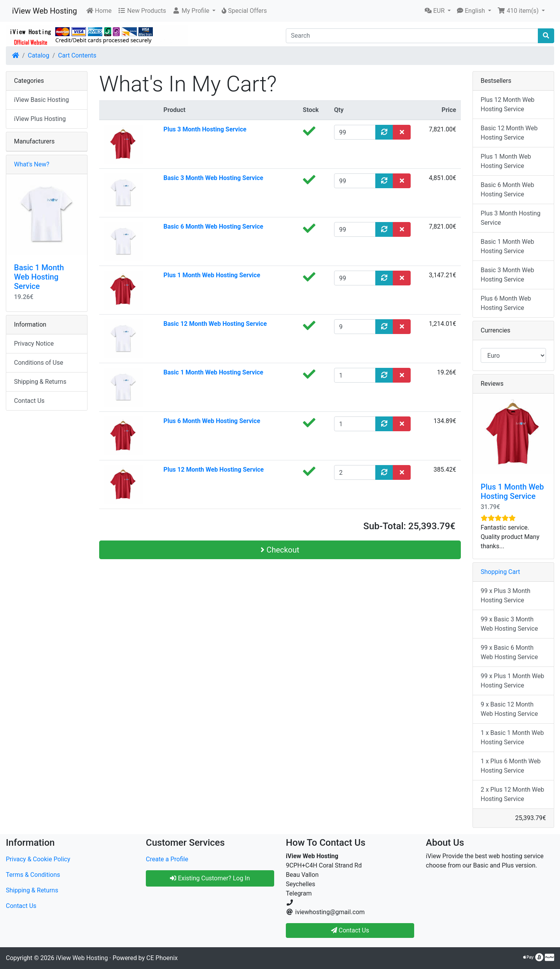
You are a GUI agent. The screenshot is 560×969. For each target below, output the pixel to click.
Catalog (39, 55)
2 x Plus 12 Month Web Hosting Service (512, 794)
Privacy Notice (34, 344)
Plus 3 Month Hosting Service (205, 129)
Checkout (280, 550)
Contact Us (29, 401)
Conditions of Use (38, 363)
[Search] (412, 36)
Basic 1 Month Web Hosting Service (213, 372)
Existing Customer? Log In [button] (210, 878)
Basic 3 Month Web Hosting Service (213, 178)
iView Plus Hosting (40, 119)
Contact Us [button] (350, 930)
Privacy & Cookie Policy (38, 859)
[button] (194, 11)
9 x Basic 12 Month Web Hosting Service (509, 709)
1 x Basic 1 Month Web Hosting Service (512, 737)
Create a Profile (167, 859)
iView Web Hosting (45, 11)
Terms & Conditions (33, 875)
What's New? (32, 164)
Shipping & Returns (40, 382)
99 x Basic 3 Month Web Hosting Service (509, 624)
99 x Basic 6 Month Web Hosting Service (509, 652)
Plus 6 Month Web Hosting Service (212, 421)
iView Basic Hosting (41, 100)
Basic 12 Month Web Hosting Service (215, 324)
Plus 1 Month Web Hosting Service (212, 275)
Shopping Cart (500, 572)
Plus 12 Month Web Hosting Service (213, 470)
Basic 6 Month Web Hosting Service (213, 227)
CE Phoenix (162, 958)
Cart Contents (77, 55)
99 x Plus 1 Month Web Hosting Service (512, 681)
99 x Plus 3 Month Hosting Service (506, 596)
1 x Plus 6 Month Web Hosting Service (511, 766)
